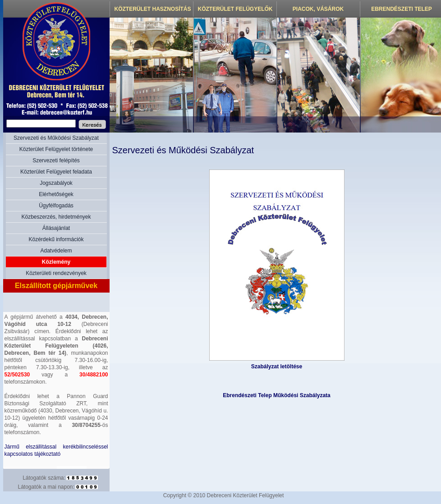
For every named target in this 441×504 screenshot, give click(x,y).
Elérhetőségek (56, 194)
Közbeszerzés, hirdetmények (56, 217)
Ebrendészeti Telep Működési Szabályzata (277, 395)
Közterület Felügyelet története (56, 149)
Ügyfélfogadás (56, 206)
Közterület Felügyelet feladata (56, 172)
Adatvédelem (56, 251)
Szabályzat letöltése (277, 367)
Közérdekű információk (56, 239)
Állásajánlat (56, 228)
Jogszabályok (56, 183)
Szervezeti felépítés (56, 160)
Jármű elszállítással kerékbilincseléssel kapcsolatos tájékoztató (56, 450)
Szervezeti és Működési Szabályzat (56, 138)
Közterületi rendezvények (56, 273)
